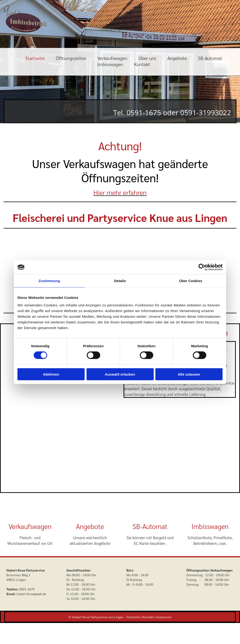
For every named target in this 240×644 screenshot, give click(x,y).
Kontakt (142, 64)
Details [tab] (120, 281)
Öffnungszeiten (71, 58)
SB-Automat (210, 58)
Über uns (147, 58)
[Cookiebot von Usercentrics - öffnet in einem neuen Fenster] (202, 267)
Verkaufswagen (112, 58)
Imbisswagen (110, 64)
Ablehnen (51, 374)
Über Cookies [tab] (191, 281)
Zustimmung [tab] (49, 281)
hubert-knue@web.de (31, 594)
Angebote (177, 58)
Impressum (164, 617)
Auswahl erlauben (120, 374)
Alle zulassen (189, 374)
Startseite (35, 58)
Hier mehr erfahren (120, 192)
